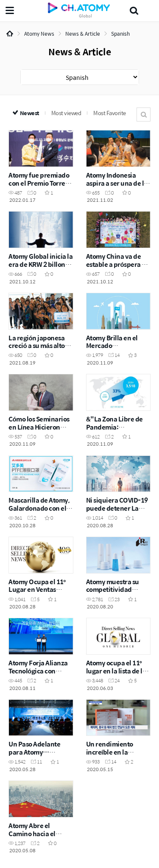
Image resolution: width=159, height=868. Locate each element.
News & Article (83, 34)
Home (10, 34)
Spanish (120, 34)
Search (144, 115)
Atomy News (39, 34)
